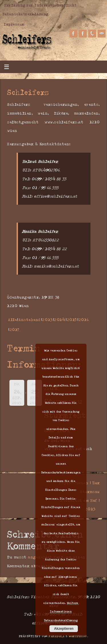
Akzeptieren (64, 629)
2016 (84, 319)
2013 (47, 319)
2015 (72, 319)
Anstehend (30, 319)
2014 (60, 319)
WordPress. (78, 636)
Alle (12, 319)
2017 (15, 329)
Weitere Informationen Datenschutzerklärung (61, 611)
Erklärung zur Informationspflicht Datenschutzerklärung (40, 10)
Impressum (14, 24)
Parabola (56, 636)
